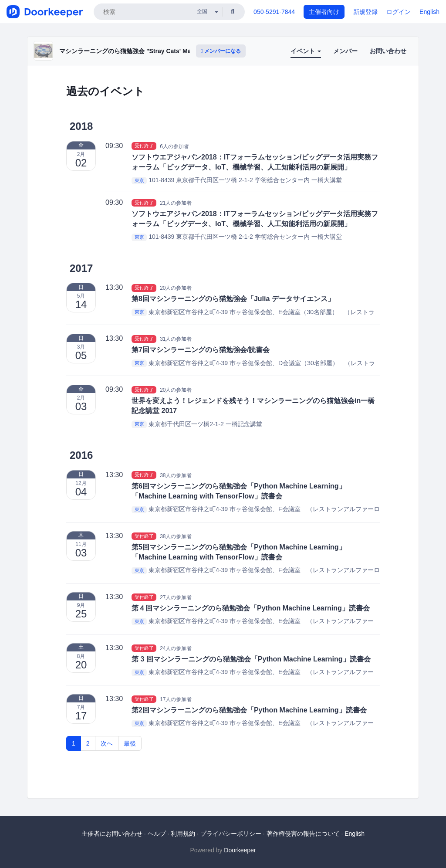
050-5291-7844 (274, 12)
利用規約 (183, 834)
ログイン (399, 12)
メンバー (345, 51)
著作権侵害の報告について (303, 834)
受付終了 (144, 146)
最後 (130, 743)
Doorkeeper (240, 850)
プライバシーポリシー (231, 834)
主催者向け (324, 12)
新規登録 (365, 12)
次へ (107, 743)
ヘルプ (157, 834)
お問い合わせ (388, 51)
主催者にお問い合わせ (112, 834)
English (429, 12)
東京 (139, 180)
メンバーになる (221, 51)
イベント (306, 51)
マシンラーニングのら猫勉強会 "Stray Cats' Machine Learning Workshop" (164, 51)
